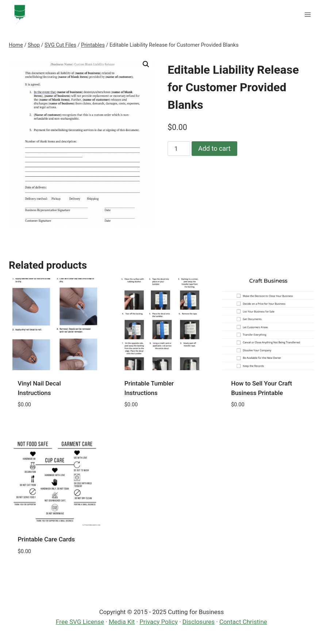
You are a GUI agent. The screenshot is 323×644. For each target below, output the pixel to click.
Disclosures (199, 622)
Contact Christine (243, 622)
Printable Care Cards (47, 539)
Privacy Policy (159, 622)
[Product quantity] (179, 149)
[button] (146, 64)
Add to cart (214, 148)
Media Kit (122, 622)
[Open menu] (307, 14)
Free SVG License (80, 622)
